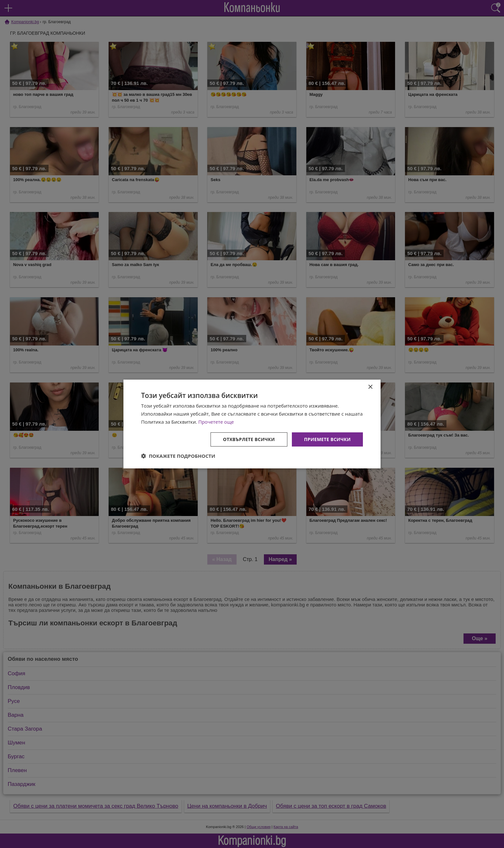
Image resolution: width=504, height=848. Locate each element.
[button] (178, 456)
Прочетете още (216, 422)
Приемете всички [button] (327, 439)
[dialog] (252, 424)
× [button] (370, 387)
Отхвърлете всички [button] (248, 439)
